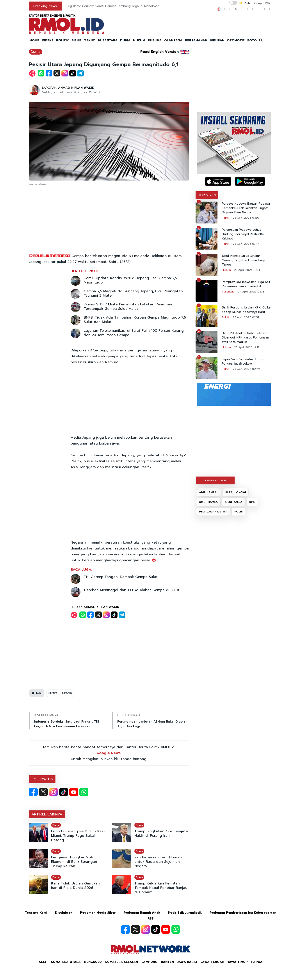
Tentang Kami (36, 913)
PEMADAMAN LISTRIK (213, 512)
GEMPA (53, 693)
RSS (151, 919)
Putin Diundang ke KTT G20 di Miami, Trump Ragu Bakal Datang (78, 836)
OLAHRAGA (173, 40)
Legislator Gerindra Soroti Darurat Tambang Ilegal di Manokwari (113, 6)
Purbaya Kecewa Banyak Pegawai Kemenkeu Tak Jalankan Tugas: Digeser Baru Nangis (246, 208)
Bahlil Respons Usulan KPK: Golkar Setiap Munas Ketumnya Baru (247, 310)
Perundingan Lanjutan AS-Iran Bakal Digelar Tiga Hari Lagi (152, 724)
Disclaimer (64, 913)
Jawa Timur (238, 962)
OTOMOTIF (236, 40)
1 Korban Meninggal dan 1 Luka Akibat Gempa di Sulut (132, 590)
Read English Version (159, 52)
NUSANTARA (108, 40)
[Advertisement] (109, 220)
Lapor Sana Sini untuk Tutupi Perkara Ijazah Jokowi (243, 362)
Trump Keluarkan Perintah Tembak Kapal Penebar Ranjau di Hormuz (161, 888)
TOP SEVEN (207, 195)
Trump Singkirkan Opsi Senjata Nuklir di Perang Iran (161, 833)
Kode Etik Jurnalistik (185, 913)
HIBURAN (217, 40)
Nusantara (228, 292)
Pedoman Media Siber (98, 913)
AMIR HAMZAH (209, 492)
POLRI (238, 512)
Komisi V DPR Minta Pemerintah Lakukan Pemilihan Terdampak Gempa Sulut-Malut (128, 307)
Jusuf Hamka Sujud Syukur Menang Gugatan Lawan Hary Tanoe (243, 260)
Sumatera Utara (66, 962)
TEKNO (90, 40)
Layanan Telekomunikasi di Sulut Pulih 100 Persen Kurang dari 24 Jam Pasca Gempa (134, 333)
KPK (252, 502)
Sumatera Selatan (122, 962)
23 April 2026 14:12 (247, 347)
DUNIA (125, 40)
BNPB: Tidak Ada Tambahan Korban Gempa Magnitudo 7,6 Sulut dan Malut (135, 320)
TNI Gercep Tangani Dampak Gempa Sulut (121, 577)
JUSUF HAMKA (208, 502)
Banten (167, 962)
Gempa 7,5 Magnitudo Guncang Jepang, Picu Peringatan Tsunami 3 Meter (133, 293)
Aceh (43, 962)
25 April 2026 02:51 (246, 317)
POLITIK (62, 40)
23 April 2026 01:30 (246, 218)
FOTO (252, 40)
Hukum (226, 270)
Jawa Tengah (213, 962)
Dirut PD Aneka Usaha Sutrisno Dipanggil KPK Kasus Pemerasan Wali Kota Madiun (245, 338)
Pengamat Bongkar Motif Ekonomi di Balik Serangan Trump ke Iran (74, 862)
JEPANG (67, 693)
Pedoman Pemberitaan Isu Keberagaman (243, 913)
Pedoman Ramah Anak (142, 913)
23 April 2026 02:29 (246, 369)
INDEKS (48, 40)
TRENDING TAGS (215, 480)
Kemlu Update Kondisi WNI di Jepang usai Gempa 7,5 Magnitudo (130, 280)
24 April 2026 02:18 (251, 292)
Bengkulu (93, 962)
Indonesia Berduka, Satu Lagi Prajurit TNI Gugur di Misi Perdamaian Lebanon (67, 724)
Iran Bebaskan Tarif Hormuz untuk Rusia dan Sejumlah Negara (158, 862)
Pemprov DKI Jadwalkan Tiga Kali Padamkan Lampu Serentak (246, 284)
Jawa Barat (187, 962)
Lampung (149, 962)
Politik (226, 218)
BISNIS (77, 40)
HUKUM (139, 40)
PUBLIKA (155, 40)
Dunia (36, 52)
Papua (257, 962)
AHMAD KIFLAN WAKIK (76, 88)
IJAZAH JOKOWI (236, 492)
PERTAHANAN (196, 40)
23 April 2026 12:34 (247, 270)
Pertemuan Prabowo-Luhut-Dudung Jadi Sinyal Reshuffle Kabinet (243, 234)
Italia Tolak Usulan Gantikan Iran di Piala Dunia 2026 (75, 886)
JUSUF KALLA (233, 502)
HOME (34, 40)
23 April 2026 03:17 (246, 244)
